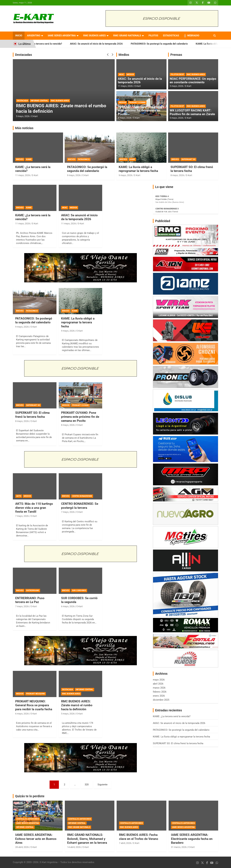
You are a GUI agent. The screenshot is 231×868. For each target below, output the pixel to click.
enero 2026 (159, 696)
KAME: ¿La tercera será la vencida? (50, 44)
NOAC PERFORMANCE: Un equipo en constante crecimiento (193, 81)
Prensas (176, 55)
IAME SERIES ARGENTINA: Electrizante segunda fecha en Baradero (192, 839)
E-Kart (35, 116)
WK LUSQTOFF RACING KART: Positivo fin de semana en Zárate (192, 112)
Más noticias (24, 128)
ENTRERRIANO (33, 590)
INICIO (19, 36)
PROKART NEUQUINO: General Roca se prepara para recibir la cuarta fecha (34, 705)
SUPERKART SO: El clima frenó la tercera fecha (192, 169)
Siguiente (103, 785)
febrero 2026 (160, 692)
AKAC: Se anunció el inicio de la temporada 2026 (104, 44)
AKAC (121, 74)
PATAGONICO (84, 159)
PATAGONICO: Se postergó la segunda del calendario (167, 44)
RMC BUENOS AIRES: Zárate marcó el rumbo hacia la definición (77, 705)
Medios (124, 55)
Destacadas (24, 55)
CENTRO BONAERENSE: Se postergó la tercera (80, 506)
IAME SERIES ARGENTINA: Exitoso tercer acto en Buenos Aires (36, 839)
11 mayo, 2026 (125, 86)
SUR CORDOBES (79, 590)
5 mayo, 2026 (23, 116)
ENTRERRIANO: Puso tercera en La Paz (30, 600)
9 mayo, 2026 (74, 175)
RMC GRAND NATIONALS (127, 36)
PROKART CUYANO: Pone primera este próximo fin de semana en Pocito (141, 110)
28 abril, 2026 (22, 847)
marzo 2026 (159, 688)
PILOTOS (153, 36)
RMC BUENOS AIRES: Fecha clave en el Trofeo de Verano (139, 837)
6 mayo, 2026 (68, 606)
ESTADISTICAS (171, 36)
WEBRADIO (193, 36)
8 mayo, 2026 (125, 118)
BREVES (20, 159)
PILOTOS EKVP (177, 74)
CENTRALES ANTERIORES (28, 819)
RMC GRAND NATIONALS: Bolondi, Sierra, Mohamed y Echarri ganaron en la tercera (87, 839)
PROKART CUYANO (137, 102)
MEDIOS (130, 74)
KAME (29, 159)
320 (87, 785)
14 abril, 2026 (74, 847)
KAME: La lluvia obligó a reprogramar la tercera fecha (138, 169)
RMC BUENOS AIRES (94, 36)
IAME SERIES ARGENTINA (62, 36)
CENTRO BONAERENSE (82, 496)
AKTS (19, 496)
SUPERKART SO (188, 159)
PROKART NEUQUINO (36, 694)
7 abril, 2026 (125, 843)
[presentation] (108, 55)
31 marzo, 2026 (179, 847)
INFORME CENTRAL (39, 101)
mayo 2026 (159, 680)
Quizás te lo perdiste (30, 796)
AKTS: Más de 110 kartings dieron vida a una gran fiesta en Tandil (34, 508)
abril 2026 (158, 684)
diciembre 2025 (161, 700)
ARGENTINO (34, 36)
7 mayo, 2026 (22, 516)
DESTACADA (22, 101)
